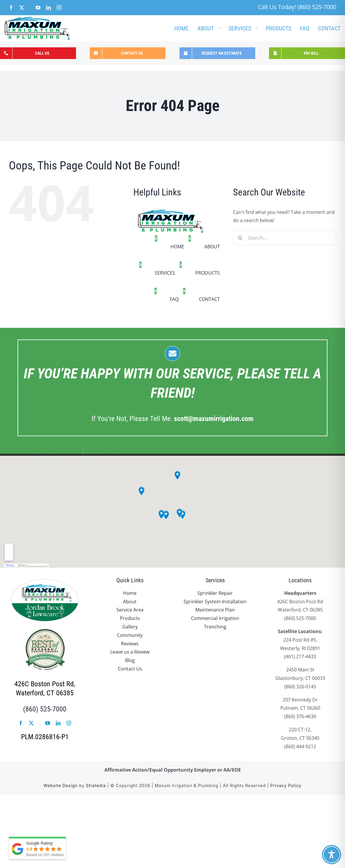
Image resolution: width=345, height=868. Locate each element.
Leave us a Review (130, 652)
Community (130, 635)
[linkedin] (58, 723)
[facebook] (21, 723)
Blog (130, 660)
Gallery (130, 627)
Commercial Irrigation (215, 618)
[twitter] (31, 723)
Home (130, 593)
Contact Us (130, 669)
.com (214, 419)
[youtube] (48, 723)
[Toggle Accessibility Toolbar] (332, 855)
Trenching (215, 627)
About (130, 602)
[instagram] (69, 723)
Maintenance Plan (215, 610)
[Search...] (285, 238)
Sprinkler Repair (215, 593)
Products (130, 618)
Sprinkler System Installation (215, 602)
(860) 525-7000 (45, 709)
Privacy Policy (286, 785)
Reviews (130, 644)
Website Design (61, 785)
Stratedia (96, 785)
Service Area (130, 610)
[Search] (240, 238)
